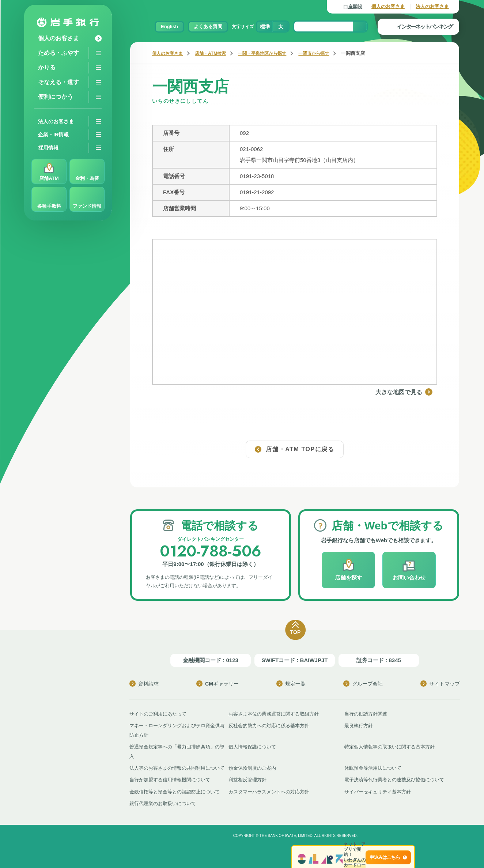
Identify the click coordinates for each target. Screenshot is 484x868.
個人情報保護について (252, 746)
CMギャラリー (218, 684)
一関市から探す (324, 53)
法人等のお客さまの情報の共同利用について (177, 768)
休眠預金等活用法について (373, 768)
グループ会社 (363, 684)
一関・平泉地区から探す (269, 53)
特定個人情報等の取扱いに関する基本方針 (390, 746)
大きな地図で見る (409, 392)
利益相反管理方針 (247, 779)
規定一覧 (291, 684)
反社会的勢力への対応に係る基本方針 (269, 725)
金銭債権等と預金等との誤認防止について (175, 791)
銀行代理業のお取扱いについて (163, 803)
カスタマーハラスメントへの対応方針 (269, 791)
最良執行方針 (359, 725)
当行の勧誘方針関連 (366, 714)
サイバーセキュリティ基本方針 (378, 791)
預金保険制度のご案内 (252, 768)
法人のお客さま (432, 6)
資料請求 (144, 684)
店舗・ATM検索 (214, 53)
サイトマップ (440, 684)
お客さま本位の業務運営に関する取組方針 (274, 714)
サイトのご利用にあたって (158, 714)
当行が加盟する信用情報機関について (170, 779)
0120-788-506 (211, 551)
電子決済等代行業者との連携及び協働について (394, 779)
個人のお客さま (388, 6)
